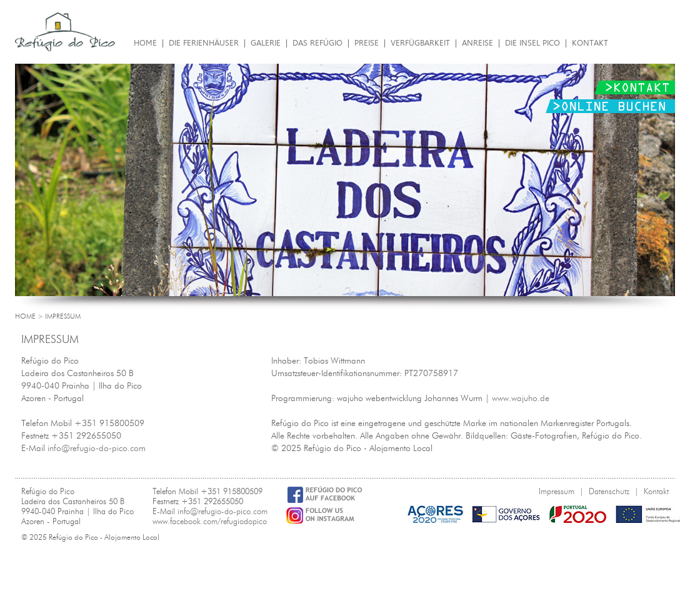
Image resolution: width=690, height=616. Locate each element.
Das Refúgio (317, 43)
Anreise (477, 43)
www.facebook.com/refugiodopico (210, 521)
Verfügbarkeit (420, 43)
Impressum (557, 491)
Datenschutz (609, 491)
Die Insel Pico (532, 43)
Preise (367, 43)
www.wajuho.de (521, 398)
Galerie (266, 43)
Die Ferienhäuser (204, 43)
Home (145, 43)
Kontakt (590, 43)
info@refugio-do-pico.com (97, 448)
